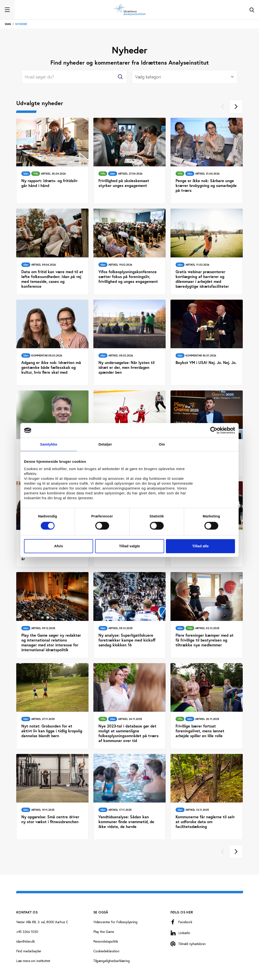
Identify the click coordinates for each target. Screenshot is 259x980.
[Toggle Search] (252, 10)
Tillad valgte (129, 546)
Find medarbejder (29, 951)
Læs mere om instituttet (33, 961)
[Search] (74, 77)
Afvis (59, 546)
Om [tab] (162, 444)
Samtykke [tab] (49, 444)
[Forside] (129, 10)
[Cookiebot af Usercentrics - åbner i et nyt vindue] (214, 430)
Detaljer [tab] (105, 444)
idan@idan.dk (26, 941)
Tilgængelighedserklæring (112, 961)
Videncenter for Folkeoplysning (115, 922)
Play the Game (104, 932)
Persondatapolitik (106, 941)
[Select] (185, 77)
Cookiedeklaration (106, 951)
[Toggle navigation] (7, 10)
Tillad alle (200, 546)
